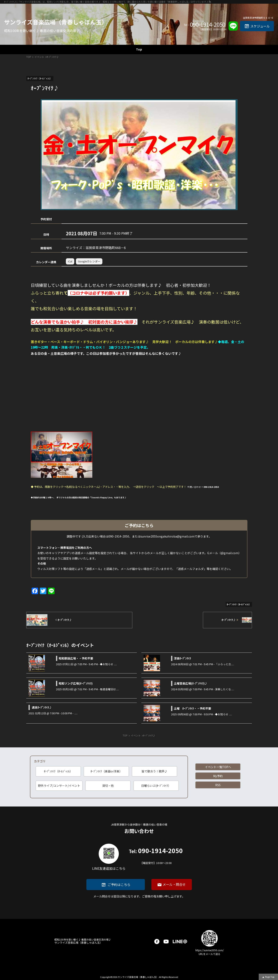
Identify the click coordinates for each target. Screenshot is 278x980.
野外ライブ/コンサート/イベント (59, 786)
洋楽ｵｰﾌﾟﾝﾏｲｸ (182, 658)
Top (139, 49)
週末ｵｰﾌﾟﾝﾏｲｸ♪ (42, 707)
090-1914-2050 (208, 24)
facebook (157, 942)
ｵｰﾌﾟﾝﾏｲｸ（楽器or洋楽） (106, 771)
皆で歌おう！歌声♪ (154, 771)
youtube (166, 942)
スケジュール (260, 26)
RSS (218, 785)
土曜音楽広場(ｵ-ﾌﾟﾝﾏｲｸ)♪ (191, 683)
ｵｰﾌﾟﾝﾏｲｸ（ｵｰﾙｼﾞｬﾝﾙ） (58, 771)
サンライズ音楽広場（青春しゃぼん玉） (56, 22)
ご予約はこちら (119, 885)
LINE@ (180, 942)
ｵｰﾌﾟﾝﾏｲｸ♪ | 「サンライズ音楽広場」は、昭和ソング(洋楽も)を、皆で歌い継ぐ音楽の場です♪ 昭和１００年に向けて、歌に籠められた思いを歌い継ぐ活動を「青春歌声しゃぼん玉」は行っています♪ (106, 2)
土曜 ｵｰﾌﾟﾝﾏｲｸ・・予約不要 (192, 708)
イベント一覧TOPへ (218, 767)
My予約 (218, 776)
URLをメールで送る (209, 954)
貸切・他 (108, 786)
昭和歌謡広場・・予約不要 (76, 658)
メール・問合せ (174, 884)
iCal (70, 261)
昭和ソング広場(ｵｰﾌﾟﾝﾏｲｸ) (76, 683)
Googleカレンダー (89, 261)
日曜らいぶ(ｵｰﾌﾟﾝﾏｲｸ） (156, 786)
